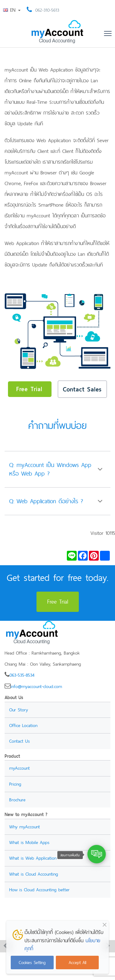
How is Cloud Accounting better (39, 890)
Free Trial (29, 389)
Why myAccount (25, 827)
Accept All (77, 962)
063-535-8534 (22, 675)
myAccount (19, 768)
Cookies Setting (32, 962)
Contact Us (19, 741)
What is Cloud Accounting (34, 874)
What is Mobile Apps (29, 842)
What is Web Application (33, 858)
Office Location (23, 725)
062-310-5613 (47, 10)
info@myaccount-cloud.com (36, 686)
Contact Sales (82, 389)
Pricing (15, 784)
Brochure (17, 800)
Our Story (19, 710)
